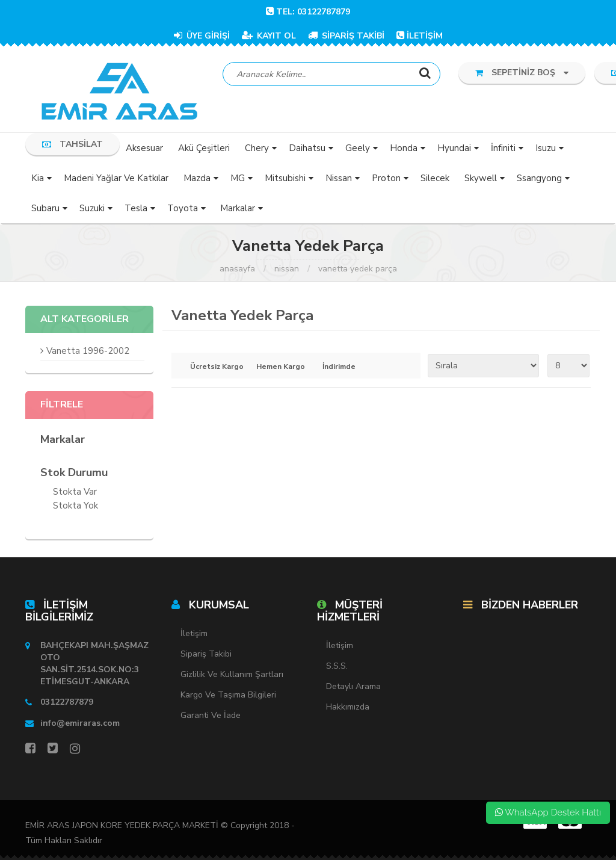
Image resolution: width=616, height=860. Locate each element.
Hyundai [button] (454, 148)
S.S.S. (337, 666)
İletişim (194, 634)
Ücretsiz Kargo (214, 367)
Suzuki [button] (92, 208)
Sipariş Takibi (206, 654)
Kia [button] (38, 178)
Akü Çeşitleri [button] (204, 148)
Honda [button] (404, 148)
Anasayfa (237, 269)
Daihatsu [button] (307, 148)
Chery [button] (257, 148)
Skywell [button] (481, 178)
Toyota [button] (183, 208)
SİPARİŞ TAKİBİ (346, 36)
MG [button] (238, 178)
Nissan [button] (339, 178)
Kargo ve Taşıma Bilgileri (228, 695)
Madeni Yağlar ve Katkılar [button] (116, 178)
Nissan (287, 269)
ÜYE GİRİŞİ (202, 36)
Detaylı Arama (353, 686)
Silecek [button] (435, 178)
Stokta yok (75, 507)
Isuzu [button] (546, 148)
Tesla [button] (136, 208)
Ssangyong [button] (539, 178)
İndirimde (339, 367)
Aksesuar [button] (144, 148)
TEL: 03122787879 (308, 12)
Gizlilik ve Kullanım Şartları (232, 675)
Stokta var (75, 493)
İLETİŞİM (420, 36)
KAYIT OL (269, 36)
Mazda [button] (197, 178)
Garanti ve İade (211, 716)
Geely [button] (358, 148)
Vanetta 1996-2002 (88, 351)
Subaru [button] (45, 208)
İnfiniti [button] (503, 148)
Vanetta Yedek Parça (358, 269)
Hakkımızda (348, 707)
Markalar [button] (238, 208)
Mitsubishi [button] (285, 178)
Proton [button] (386, 178)
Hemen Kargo (281, 367)
